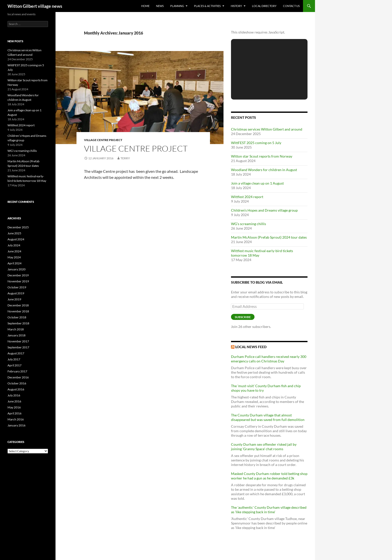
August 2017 (16, 353)
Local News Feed (251, 347)
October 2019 (17, 287)
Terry (125, 158)
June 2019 (14, 299)
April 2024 (14, 263)
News (160, 6)
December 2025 (18, 227)
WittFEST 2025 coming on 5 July (256, 143)
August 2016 (16, 389)
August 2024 (16, 239)
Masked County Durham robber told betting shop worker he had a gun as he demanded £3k (269, 476)
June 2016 (14, 401)
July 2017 (14, 359)
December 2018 (18, 305)
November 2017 (18, 341)
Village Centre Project (136, 148)
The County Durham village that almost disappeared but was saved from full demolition (268, 417)
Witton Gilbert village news (35, 6)
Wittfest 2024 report (247, 197)
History (236, 6)
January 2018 (16, 335)
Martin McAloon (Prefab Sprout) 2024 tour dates (269, 237)
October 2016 (17, 383)
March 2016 (16, 419)
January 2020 (16, 269)
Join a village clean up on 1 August (257, 183)
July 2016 (14, 395)
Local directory (264, 6)
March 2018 (16, 329)
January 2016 (16, 425)
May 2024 (14, 257)
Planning (177, 6)
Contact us (291, 6)
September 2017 (18, 347)
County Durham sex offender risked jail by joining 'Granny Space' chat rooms (264, 447)
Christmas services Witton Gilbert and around (267, 129)
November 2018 (18, 311)
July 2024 (14, 245)
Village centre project (103, 140)
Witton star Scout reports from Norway (262, 156)
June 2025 (14, 233)
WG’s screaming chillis (248, 224)
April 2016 (14, 413)
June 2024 (14, 251)
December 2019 (18, 275)
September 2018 (18, 323)
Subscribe (243, 317)
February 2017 (17, 371)
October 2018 (17, 317)
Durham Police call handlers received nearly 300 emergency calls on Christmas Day (269, 359)
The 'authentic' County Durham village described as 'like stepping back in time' (269, 510)
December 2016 (18, 377)
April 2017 (14, 365)
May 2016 (14, 407)
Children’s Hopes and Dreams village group (264, 210)
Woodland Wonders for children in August (264, 170)
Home (145, 6)
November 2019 (18, 281)
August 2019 (16, 293)
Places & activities (207, 6)
